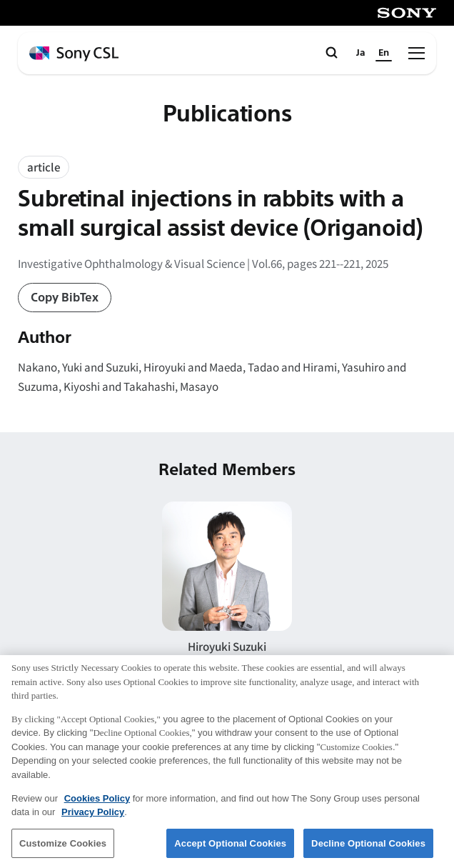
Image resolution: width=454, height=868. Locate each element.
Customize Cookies (63, 850)
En (384, 53)
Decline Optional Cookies (368, 850)
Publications (227, 115)
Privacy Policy (93, 818)
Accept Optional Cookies (230, 850)
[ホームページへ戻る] (74, 54)
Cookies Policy (97, 805)
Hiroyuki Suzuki (227, 646)
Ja (361, 53)
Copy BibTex (65, 298)
